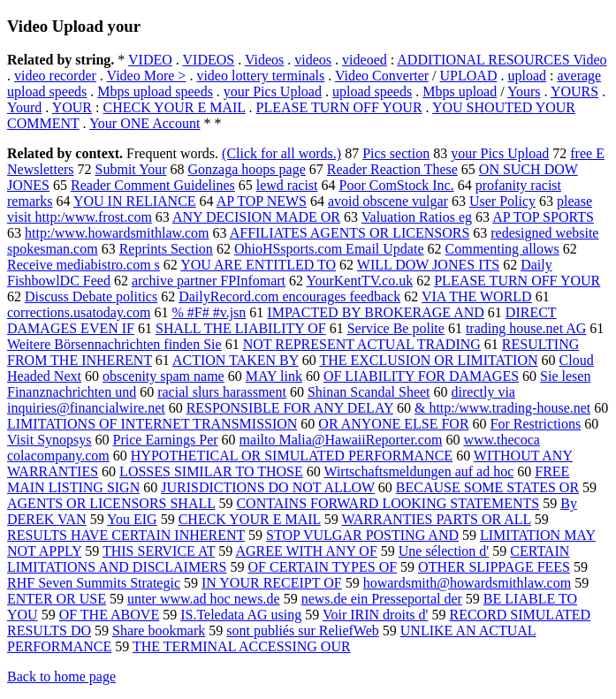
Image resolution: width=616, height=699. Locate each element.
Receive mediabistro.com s (84, 265)
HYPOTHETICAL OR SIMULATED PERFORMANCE (292, 456)
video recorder (55, 76)
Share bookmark (159, 631)
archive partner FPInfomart (209, 281)
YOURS (574, 91)
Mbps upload (460, 91)
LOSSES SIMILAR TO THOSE (211, 471)
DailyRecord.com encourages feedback (289, 296)
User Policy (502, 201)
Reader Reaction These (392, 169)
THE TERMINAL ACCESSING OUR (242, 646)
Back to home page (61, 676)
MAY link (274, 376)
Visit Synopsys (49, 440)
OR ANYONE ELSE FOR (393, 424)
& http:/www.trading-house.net (502, 408)
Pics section (396, 153)
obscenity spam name (164, 376)
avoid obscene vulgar (388, 201)
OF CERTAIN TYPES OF (323, 567)
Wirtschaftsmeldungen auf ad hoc (418, 471)
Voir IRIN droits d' (375, 615)
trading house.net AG (526, 328)
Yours (524, 91)
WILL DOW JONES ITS (428, 265)
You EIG (132, 519)
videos (313, 60)
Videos (264, 60)
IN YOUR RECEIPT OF (272, 583)
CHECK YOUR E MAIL (174, 107)
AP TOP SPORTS (543, 217)
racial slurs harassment (222, 392)
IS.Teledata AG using (241, 615)
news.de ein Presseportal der (382, 599)
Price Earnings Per (166, 440)
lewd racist (287, 185)
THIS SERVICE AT (159, 551)
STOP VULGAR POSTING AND (362, 535)
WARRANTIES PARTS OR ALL (436, 519)
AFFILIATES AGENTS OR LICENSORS (350, 233)
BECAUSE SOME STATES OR (487, 487)
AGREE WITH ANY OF (306, 551)
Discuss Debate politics (91, 296)
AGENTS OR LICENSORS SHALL (111, 503)
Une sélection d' (444, 551)
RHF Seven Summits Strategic (94, 583)
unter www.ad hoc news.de (204, 599)
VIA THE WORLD (477, 296)
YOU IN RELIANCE (135, 201)
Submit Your (131, 169)
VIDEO (150, 60)
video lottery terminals (260, 76)
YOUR (72, 107)
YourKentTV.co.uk (359, 281)
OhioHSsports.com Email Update (329, 249)
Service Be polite (396, 328)
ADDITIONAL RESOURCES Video (502, 60)
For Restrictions (536, 424)
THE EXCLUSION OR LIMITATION (428, 360)
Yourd (24, 107)
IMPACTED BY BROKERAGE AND (376, 312)
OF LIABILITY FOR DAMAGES (421, 376)
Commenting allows (502, 249)
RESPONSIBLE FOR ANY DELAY (290, 408)
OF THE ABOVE (110, 615)
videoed (365, 60)
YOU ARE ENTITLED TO (258, 265)
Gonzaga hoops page (246, 169)
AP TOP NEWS (262, 201)
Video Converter (382, 76)
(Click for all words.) (281, 153)
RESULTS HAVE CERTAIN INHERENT (126, 535)
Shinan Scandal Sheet (369, 392)
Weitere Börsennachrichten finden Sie (114, 344)
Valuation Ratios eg (417, 217)
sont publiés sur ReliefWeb (302, 631)
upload (527, 76)
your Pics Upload (273, 91)
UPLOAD (469, 76)
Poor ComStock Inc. (397, 185)
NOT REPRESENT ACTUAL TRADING (362, 344)
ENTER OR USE (57, 599)
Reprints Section (166, 249)
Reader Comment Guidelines (153, 185)
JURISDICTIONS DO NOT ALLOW (268, 487)
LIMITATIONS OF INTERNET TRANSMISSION (152, 424)
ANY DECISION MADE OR (256, 217)
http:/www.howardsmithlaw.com (117, 233)
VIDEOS (209, 60)
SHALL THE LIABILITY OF (241, 328)
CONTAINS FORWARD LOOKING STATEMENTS (388, 503)
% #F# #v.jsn (209, 312)
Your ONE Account (144, 123)
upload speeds (372, 91)
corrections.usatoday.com (79, 312)
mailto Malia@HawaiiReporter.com (341, 440)
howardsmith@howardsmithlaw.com (467, 583)
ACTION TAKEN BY (236, 360)
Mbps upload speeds (155, 91)
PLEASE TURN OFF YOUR (339, 107)
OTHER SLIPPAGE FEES (494, 567)
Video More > (147, 76)
